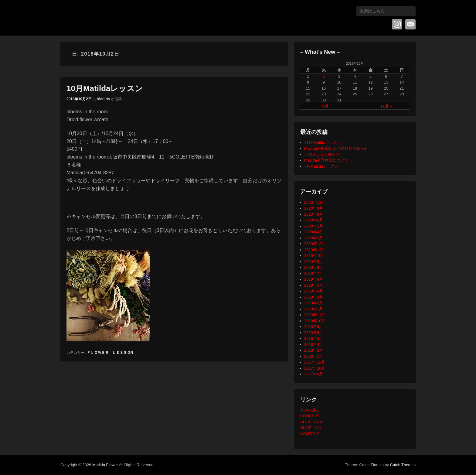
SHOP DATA (311, 422)
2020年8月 (314, 214)
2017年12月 (315, 362)
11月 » (386, 106)
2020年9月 (314, 208)
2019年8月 (314, 267)
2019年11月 (315, 250)
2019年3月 (314, 297)
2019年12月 (315, 244)
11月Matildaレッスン (323, 143)
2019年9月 (314, 262)
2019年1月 (314, 309)
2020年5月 (314, 226)
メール (410, 24)
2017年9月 (314, 374)
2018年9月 (314, 327)
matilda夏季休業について (326, 160)
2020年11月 (315, 202)
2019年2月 (314, 303)
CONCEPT (310, 416)
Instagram (397, 24)
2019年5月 (314, 285)
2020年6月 (314, 220)
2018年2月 (314, 350)
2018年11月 (315, 315)
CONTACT (310, 434)
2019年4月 (314, 291)
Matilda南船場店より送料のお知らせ (336, 148)
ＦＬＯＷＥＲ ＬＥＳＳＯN (110, 353)
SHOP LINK (311, 428)
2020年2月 (314, 238)
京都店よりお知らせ (322, 154)
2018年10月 (315, 321)
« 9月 (324, 106)
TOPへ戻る (310, 410)
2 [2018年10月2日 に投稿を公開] (324, 76)
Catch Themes (403, 465)
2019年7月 (314, 273)
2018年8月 (314, 333)
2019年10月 (315, 256)
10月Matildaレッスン (105, 88)
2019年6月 (314, 279)
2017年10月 (315, 368)
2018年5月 (314, 338)
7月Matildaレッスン (321, 166)
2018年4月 (314, 345)
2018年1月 (314, 356)
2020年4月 (314, 232)
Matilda (103, 99)
